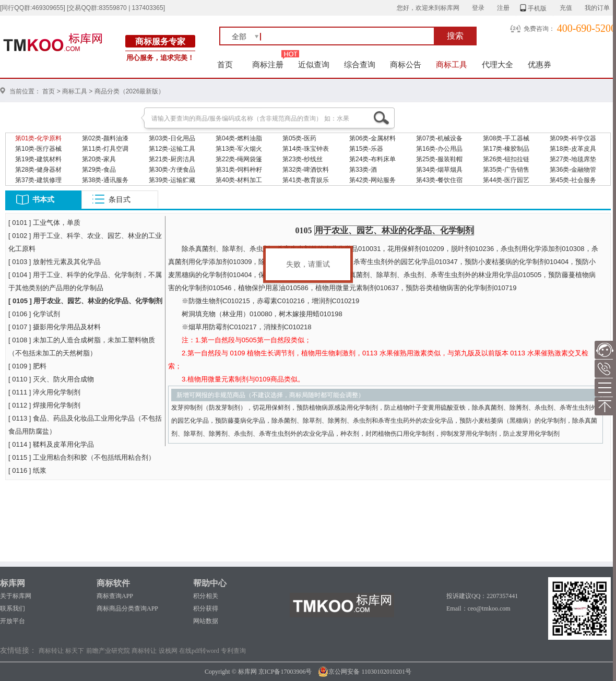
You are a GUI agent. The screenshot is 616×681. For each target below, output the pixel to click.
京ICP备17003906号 (285, 672)
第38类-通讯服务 (105, 180)
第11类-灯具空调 (105, 149)
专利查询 (233, 651)
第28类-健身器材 (38, 170)
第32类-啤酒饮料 (306, 170)
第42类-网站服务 (372, 180)
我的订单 (597, 8)
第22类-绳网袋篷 (239, 159)
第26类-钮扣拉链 (506, 159)
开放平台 (13, 621)
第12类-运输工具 (172, 149)
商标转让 (51, 651)
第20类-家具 (99, 159)
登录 (478, 8)
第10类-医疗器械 (38, 149)
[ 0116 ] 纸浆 (27, 470)
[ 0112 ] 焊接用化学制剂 (44, 405)
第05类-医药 (299, 138)
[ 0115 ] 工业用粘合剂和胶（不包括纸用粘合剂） (82, 457)
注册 (503, 8)
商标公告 (406, 64)
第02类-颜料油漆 (105, 138)
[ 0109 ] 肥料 (27, 366)
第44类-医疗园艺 (506, 180)
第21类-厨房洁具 (172, 159)
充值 (566, 8)
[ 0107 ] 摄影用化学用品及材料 (55, 327)
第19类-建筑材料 (38, 159)
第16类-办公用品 (439, 149)
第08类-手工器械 (506, 138)
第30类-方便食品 (172, 170)
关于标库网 (16, 596)
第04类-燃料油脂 (239, 138)
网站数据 (206, 621)
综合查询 (360, 64)
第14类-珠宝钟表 (306, 149)
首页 (225, 64)
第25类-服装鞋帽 (439, 159)
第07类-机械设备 (439, 138)
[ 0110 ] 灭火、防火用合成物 (51, 379)
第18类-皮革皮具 (573, 149)
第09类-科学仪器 (573, 138)
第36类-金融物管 (573, 170)
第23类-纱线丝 (303, 159)
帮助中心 (210, 583)
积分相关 (206, 596)
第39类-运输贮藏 (172, 180)
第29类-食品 (99, 170)
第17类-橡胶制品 (506, 149)
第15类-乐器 (366, 149)
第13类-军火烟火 (239, 149)
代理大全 (497, 64)
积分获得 (206, 608)
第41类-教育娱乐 (306, 180)
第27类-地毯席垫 (573, 159)
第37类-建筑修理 (38, 180)
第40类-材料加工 (239, 180)
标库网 (13, 583)
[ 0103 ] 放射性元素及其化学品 (55, 262)
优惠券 (540, 64)
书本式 (43, 199)
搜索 (455, 36)
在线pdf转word (199, 651)
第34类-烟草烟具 (439, 170)
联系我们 (13, 608)
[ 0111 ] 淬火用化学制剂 (44, 392)
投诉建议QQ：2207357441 (482, 596)
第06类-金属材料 (372, 138)
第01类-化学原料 (38, 138)
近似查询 (314, 64)
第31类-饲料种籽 (239, 170)
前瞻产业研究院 (108, 651)
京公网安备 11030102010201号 (365, 672)
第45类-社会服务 (573, 180)
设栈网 (168, 651)
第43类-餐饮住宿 (439, 180)
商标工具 (452, 64)
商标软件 (113, 583)
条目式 (120, 199)
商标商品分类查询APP (127, 608)
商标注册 (268, 64)
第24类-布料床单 (372, 159)
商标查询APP (115, 596)
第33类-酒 (363, 170)
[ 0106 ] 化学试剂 (34, 314)
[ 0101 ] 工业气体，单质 (44, 223)
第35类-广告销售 (506, 170)
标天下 (75, 651)
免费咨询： (539, 29)
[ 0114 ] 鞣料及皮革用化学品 (51, 444)
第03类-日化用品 (172, 138)
